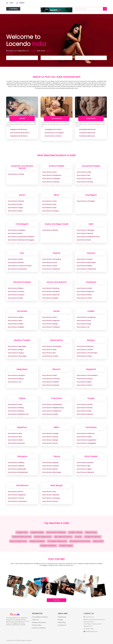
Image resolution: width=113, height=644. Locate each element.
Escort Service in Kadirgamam (52, 411)
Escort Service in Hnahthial (51, 382)
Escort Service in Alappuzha (51, 321)
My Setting (62, 622)
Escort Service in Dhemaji (16, 201)
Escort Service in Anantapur (51, 182)
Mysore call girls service (18, 541)
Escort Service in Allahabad (85, 472)
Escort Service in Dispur (15, 204)
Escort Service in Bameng (85, 182)
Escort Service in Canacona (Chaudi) (20, 266)
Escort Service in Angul (15, 404)
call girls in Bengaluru (37, 541)
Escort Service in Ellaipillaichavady (53, 408)
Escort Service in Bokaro (84, 295)
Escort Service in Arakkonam (86, 433)
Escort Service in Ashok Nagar (17, 356)
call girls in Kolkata (37, 532)
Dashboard (62, 617)
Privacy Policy (37, 625)
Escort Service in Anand (50, 266)
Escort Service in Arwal (49, 208)
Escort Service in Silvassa (50, 230)
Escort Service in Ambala (85, 259)
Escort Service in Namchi (50, 443)
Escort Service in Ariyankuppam (52, 404)
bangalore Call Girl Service (19, 129)
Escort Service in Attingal (50, 324)
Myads (60, 620)
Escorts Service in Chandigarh (54, 133)
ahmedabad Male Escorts (87, 129)
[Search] (105, 9)
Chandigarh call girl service (57, 541)
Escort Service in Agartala (50, 463)
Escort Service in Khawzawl (51, 385)
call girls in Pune (91, 532)
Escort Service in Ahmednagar (52, 346)
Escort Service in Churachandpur (87, 353)
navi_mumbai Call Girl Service (20, 133)
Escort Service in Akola (49, 350)
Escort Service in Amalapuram (52, 175)
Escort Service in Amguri (15, 208)
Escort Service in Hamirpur (16, 295)
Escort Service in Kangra (15, 298)
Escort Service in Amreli (50, 262)
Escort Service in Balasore (16, 411)
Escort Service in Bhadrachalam (18, 472)
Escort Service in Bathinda (85, 414)
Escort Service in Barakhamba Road (88, 237)
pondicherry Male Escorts (87, 136)
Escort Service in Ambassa (51, 466)
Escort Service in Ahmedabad (52, 259)
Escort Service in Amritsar (85, 404)
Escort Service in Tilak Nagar (86, 230)
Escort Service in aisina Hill (85, 233)
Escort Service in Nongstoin (16, 375)
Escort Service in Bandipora (51, 292)
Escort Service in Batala (84, 411)
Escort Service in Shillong (16, 379)
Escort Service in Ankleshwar (51, 269)
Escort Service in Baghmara (86, 292)
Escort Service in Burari (84, 240)
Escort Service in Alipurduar (51, 495)
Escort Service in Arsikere (16, 324)
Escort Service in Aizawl (50, 375)
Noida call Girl (98, 541)
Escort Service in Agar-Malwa (17, 346)
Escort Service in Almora (15, 492)
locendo (78, 537)
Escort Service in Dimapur (85, 379)
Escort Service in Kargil (84, 324)
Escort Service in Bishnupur (85, 346)
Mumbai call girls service (43, 537)
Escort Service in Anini (84, 175)
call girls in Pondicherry (93, 537)
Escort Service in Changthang (86, 317)
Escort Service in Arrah (49, 204)
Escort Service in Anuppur (16, 353)
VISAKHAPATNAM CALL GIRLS (22, 537)
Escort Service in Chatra (84, 298)
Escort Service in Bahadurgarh (86, 262)
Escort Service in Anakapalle (51, 179)
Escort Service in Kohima (84, 385)
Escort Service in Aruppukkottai (86, 440)
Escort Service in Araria (49, 201)
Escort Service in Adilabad (16, 463)
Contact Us (62, 625)
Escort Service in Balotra (15, 440)
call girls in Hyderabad (48, 546)
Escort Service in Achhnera (85, 463)
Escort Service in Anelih (84, 172)
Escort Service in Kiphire (84, 382)
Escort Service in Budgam (50, 298)
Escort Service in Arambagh (51, 498)
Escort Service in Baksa (15, 211)
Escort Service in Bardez (15, 259)
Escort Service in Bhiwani (84, 266)
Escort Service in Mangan (50, 440)
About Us (35, 620)
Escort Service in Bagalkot (16, 327)
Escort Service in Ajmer (15, 433)
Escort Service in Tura (15, 382)
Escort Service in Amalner (50, 356)
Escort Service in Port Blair (16, 174)
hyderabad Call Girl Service (19, 136)
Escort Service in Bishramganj (52, 472)
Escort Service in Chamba (16, 292)
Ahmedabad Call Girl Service (80, 541)
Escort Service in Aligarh (84, 469)
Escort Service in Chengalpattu (86, 443)
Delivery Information (39, 622)
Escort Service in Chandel (85, 350)
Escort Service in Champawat (17, 501)
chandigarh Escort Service (53, 129)
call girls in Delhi (22, 532)
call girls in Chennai (75, 532)
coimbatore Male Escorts (87, 133)
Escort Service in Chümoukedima (87, 375)
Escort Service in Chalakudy (51, 327)
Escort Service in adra (49, 492)
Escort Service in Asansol (50, 501)
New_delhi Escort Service (63, 537)
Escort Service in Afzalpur (16, 317)
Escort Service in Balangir (16, 408)
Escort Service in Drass (84, 321)
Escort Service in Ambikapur (17, 230)
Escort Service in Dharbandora (18, 269)
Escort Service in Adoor (50, 317)
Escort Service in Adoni (49, 172)
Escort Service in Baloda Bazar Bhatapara (21, 237)
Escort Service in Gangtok (50, 433)
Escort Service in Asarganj (50, 211)
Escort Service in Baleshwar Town (18, 414)
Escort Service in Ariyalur (84, 437)
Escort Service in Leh (83, 327)
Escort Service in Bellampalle (17, 469)
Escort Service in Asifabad (16, 466)
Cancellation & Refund (40, 617)
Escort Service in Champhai (51, 379)
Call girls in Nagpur (66, 546)
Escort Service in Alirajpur (16, 350)
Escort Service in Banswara (16, 443)
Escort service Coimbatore (56, 532)
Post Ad (57, 600)
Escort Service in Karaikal (50, 414)
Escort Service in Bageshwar (17, 495)
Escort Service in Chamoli (16, 498)
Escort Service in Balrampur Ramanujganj (21, 240)
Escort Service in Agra (84, 466)
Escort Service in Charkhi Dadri (86, 269)
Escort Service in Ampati (84, 288)
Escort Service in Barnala (85, 408)
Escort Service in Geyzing (50, 437)
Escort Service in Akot (49, 353)
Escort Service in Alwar (15, 437)
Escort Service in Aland (15, 321)
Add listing (13, 9)
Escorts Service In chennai (53, 136)
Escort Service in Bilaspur (16, 288)
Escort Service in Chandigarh (86, 201)
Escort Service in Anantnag (51, 288)
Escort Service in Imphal (84, 356)
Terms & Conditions (39, 628)
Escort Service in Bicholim (16, 262)
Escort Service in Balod (15, 233)
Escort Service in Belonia (50, 469)
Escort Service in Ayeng (84, 179)
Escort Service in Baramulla (51, 295)
